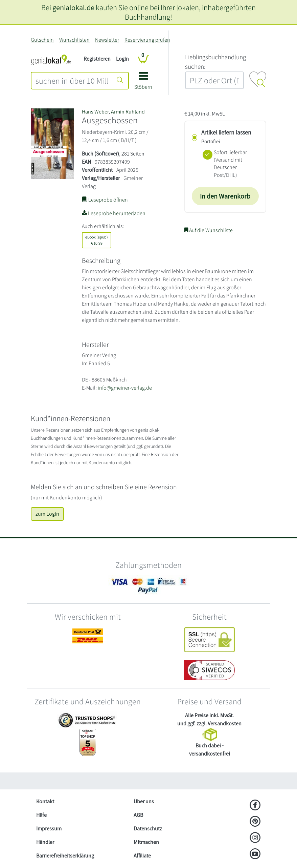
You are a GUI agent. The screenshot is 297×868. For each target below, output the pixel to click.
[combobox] (72, 81)
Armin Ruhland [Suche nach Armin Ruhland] (128, 112)
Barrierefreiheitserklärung (65, 856)
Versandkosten (225, 724)
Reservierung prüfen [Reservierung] (147, 40)
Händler (45, 842)
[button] (143, 83)
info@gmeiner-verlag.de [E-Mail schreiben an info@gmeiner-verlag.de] (125, 388)
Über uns (144, 801)
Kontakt (45, 801)
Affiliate (142, 856)
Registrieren (97, 59)
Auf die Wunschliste (209, 230)
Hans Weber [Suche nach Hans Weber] (95, 112)
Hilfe (41, 815)
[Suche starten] (120, 81)
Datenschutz (148, 829)
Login (122, 59)
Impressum (49, 829)
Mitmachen (146, 842)
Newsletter (107, 40)
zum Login (47, 514)
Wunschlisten (74, 40)
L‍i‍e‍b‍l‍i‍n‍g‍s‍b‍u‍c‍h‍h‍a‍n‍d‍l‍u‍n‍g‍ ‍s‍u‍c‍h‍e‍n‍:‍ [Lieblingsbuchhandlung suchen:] (215, 62)
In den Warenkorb (225, 196)
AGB (138, 815)
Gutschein (42, 40)
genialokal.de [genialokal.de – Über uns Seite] (73, 7)
